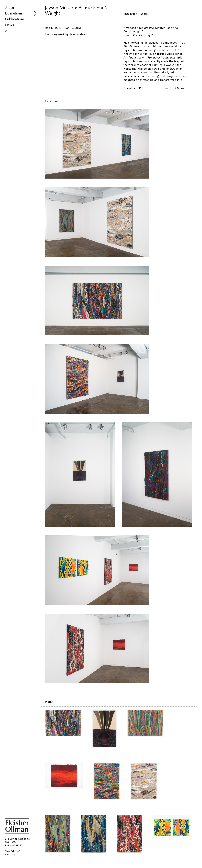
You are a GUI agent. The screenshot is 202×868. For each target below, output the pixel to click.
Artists (10, 8)
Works (145, 14)
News (9, 25)
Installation (130, 14)
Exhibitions (14, 13)
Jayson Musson (80, 34)
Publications (15, 19)
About (10, 31)
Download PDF (133, 88)
